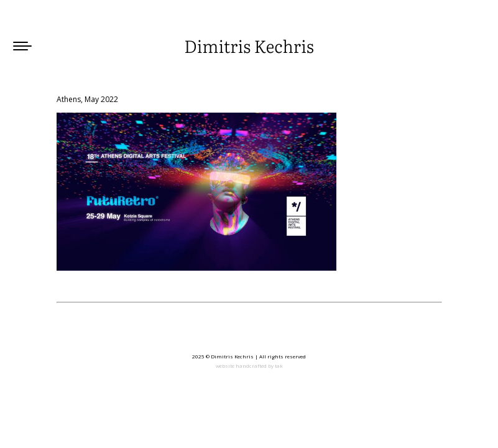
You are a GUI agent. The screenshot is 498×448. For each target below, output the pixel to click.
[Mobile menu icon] (22, 46)
